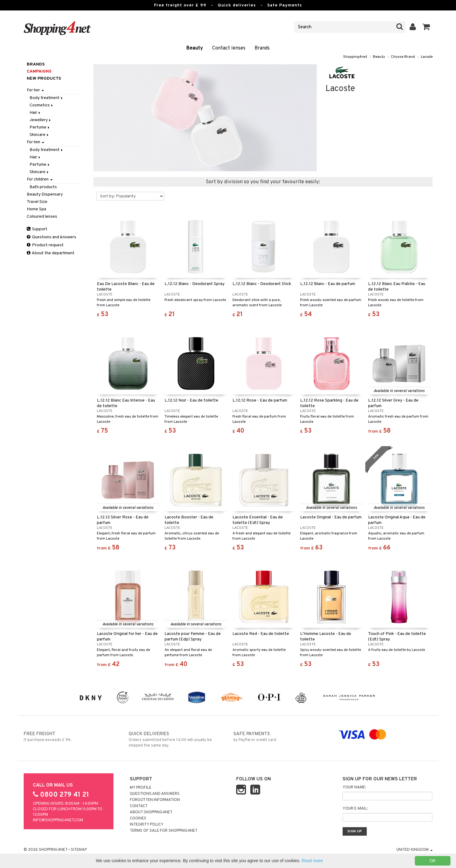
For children (40, 179)
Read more (312, 861)
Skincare (40, 135)
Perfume (40, 127)
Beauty (195, 48)
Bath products (43, 187)
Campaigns (39, 71)
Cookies (138, 818)
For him (36, 142)
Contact (139, 806)
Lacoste (427, 57)
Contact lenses (229, 48)
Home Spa (36, 209)
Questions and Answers (52, 237)
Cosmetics (42, 105)
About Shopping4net (151, 812)
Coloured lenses (42, 217)
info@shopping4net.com (58, 820)
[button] (426, 27)
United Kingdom (414, 850)
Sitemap (79, 850)
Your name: (354, 787)
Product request (45, 245)
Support (37, 229)
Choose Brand (403, 57)
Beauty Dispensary (45, 194)
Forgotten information (155, 800)
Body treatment (47, 98)
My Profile (141, 788)
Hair (35, 113)
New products (44, 79)
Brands (262, 48)
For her (35, 90)
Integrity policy (147, 825)
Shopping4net (355, 57)
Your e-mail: (355, 809)
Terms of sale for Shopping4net (164, 831)
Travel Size (37, 202)
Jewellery (41, 120)
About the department (51, 253)
